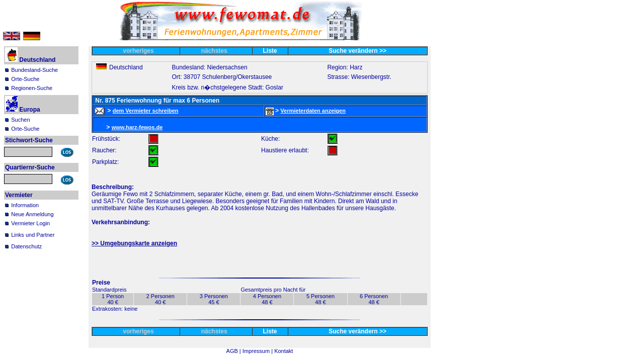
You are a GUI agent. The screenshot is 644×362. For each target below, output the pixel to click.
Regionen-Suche (32, 88)
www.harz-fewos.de (137, 127)
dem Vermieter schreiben (146, 111)
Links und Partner (33, 235)
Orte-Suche (25, 79)
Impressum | (258, 351)
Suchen (20, 120)
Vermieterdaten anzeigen (313, 111)
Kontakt (284, 351)
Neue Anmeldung (32, 214)
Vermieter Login (30, 223)
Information (25, 205)
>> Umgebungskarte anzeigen (134, 243)
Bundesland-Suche (34, 70)
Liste (270, 51)
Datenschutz (26, 246)
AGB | (234, 351)
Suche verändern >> (357, 51)
